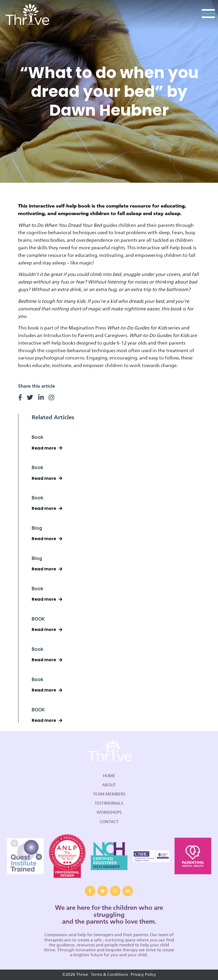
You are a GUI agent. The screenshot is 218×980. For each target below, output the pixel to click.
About (109, 785)
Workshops (109, 812)
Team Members (109, 794)
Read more (47, 448)
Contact (109, 822)
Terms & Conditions (109, 975)
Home (109, 776)
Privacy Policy (143, 975)
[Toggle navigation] (208, 15)
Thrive (27, 15)
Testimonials (109, 803)
